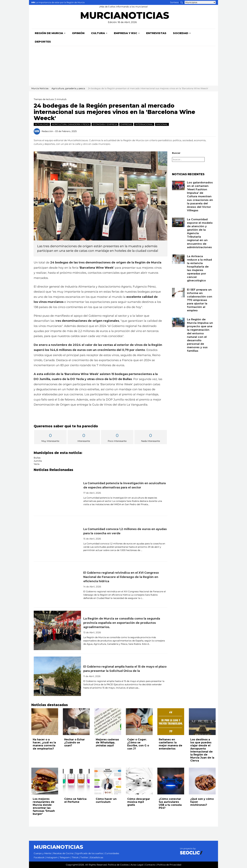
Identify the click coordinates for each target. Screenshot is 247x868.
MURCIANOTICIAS (125, 17)
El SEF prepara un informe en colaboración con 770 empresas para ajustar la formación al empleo (200, 300)
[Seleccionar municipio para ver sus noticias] (200, 2)
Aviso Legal (137, 865)
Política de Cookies (118, 865)
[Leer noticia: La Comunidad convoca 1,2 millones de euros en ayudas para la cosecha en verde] (57, 539)
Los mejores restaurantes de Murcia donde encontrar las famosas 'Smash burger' (44, 806)
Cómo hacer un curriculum (106, 800)
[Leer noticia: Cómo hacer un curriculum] (108, 781)
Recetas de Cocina (63, 853)
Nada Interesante (151, 437)
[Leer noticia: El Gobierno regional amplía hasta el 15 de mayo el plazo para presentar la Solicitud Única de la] (57, 676)
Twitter (84, 857)
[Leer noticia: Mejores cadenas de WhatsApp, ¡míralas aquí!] (108, 722)
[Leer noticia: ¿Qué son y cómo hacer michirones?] (202, 781)
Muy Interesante (50, 437)
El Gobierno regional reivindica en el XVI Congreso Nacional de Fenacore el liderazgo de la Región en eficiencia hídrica (121, 577)
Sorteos (174, 2)
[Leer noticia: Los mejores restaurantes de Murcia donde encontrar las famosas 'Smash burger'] (45, 781)
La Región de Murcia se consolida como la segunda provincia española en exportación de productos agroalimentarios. (122, 623)
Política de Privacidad (169, 865)
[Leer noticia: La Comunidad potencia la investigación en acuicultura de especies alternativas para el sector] (57, 493)
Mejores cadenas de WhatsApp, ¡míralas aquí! (107, 743)
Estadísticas (97, 857)
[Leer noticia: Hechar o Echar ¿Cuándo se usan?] (76, 722)
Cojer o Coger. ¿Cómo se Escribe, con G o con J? (138, 744)
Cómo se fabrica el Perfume (75, 800)
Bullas (37, 458)
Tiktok (75, 857)
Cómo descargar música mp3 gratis (139, 802)
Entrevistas (156, 33)
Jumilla (38, 461)
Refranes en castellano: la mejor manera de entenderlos (171, 744)
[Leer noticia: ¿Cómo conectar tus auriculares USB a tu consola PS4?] (171, 781)
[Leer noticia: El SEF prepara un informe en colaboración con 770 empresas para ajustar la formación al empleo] (178, 293)
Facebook (39, 857)
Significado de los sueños (89, 853)
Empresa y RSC (127, 33)
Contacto (150, 865)
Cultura (99, 33)
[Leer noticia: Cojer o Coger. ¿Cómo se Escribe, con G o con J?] (139, 722)
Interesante (84, 437)
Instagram (52, 857)
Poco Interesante (117, 437)
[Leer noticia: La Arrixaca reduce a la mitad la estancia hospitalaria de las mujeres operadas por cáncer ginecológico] (178, 259)
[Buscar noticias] (182, 2)
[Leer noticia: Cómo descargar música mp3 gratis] (139, 781)
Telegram (65, 857)
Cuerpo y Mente (42, 853)
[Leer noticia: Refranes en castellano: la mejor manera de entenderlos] (171, 722)
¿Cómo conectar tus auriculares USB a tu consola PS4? (170, 803)
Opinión (78, 33)
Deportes (43, 42)
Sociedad (182, 33)
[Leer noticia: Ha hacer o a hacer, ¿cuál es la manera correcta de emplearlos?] (45, 722)
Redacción (47, 131)
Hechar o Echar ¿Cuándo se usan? (75, 743)
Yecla (37, 464)
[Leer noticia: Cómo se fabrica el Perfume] (76, 781)
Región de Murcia (50, 33)
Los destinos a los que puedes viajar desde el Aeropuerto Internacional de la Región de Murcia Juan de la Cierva (202, 750)
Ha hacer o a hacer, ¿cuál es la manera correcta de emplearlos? (44, 744)
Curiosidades (112, 853)
